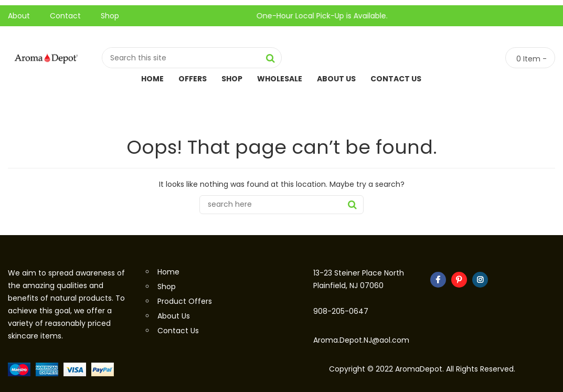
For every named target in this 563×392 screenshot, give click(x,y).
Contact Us (396, 79)
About (19, 16)
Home (152, 79)
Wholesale (280, 79)
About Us (336, 79)
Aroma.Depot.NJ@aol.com (361, 340)
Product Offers (185, 301)
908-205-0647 (341, 311)
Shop (110, 16)
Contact (65, 16)
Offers (193, 79)
